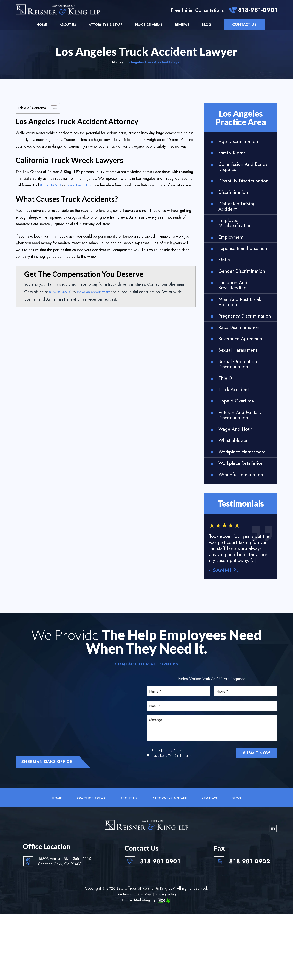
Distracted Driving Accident (240, 219)
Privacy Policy (172, 823)
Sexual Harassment (241, 395)
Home (42, 25)
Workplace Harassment (232, 509)
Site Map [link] (144, 960)
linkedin (273, 894)
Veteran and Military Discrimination (243, 466)
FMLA (225, 284)
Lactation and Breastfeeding (235, 318)
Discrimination (235, 204)
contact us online (81, 186)
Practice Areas (149, 25)
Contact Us (244, 25)
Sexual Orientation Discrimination (240, 410)
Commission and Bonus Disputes (239, 170)
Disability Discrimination (235, 189)
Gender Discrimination (235, 299)
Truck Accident (236, 438)
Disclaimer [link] (123, 960)
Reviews (182, 25)
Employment (233, 253)
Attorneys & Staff (106, 25)
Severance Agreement (245, 383)
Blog (207, 25)
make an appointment (96, 299)
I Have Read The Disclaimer (171, 829)
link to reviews (241, 610)
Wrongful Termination (244, 537)
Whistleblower (235, 493)
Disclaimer (153, 823)
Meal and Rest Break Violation (243, 336)
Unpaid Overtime (239, 450)
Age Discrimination (241, 142)
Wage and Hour (238, 481)
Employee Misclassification (238, 238)
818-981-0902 (246, 927)
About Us (68, 25)
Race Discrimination (242, 370)
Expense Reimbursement (237, 269)
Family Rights (234, 155)
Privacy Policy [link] (167, 960)
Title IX (226, 426)
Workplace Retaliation (244, 524)
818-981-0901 (256, 11)
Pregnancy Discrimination (235, 355)
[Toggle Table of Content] (52, 109)
